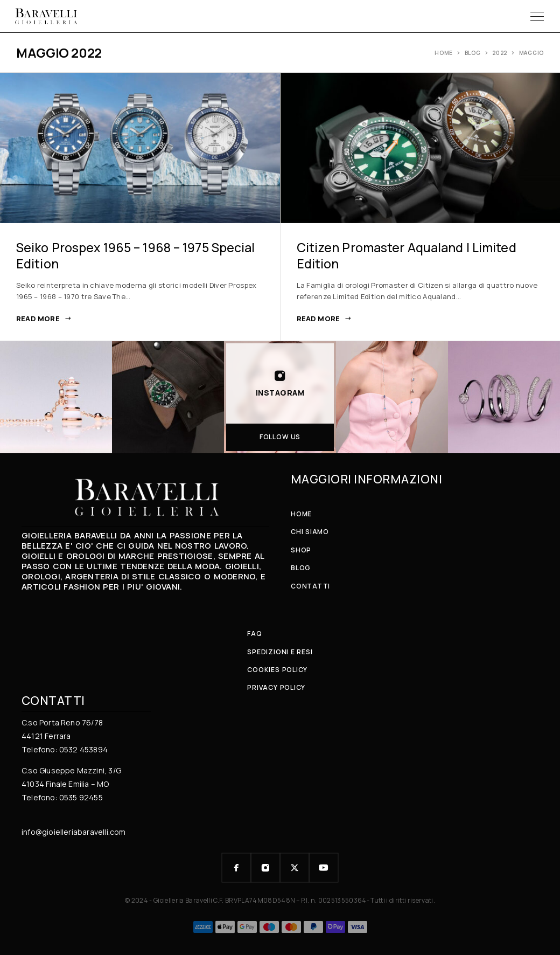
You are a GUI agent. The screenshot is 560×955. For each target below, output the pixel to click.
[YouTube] (324, 868)
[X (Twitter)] (295, 868)
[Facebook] (236, 868)
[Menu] (537, 16)
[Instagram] (265, 868)
